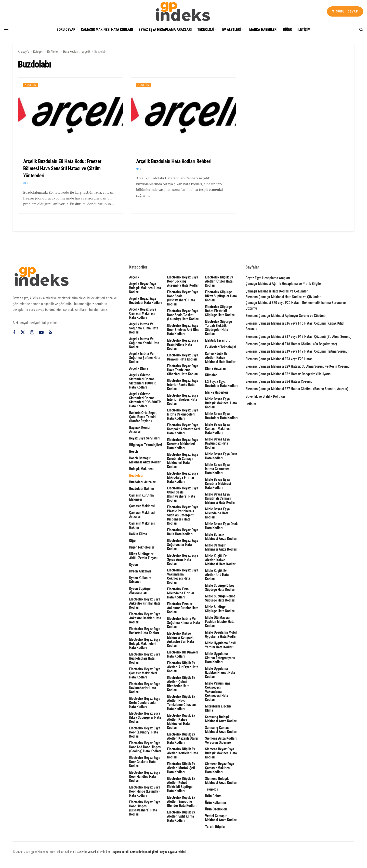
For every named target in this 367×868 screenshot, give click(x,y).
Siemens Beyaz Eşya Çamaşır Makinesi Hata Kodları (219, 768)
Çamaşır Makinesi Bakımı (142, 525)
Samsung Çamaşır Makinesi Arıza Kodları (221, 730)
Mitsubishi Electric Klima (218, 708)
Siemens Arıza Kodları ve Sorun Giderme (221, 740)
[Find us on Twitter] (23, 332)
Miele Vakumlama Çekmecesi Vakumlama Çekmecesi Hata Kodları (218, 691)
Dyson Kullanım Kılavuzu (140, 580)
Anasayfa (23, 52)
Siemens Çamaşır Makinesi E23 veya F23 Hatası (279, 359)
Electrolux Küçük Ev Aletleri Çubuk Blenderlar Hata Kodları (181, 684)
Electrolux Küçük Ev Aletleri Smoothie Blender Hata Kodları (182, 802)
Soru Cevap (66, 30)
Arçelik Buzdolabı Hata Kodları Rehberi (174, 161)
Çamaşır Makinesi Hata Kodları (107, 30)
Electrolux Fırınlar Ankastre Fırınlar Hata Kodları (183, 608)
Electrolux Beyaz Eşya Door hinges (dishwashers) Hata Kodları (145, 808)
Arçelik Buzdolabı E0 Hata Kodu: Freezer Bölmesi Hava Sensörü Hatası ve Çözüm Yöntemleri (62, 168)
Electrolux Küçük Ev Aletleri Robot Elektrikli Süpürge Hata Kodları (181, 785)
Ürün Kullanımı (215, 803)
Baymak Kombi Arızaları (140, 430)
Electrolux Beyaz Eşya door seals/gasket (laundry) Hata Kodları (183, 315)
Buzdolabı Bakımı (142, 489)
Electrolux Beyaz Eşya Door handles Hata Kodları (145, 777)
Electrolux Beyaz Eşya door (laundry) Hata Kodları (145, 732)
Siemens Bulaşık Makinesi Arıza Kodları (221, 781)
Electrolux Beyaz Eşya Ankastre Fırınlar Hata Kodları (145, 603)
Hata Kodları (71, 52)
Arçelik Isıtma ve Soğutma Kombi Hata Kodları (144, 343)
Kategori (38, 52)
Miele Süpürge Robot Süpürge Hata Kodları (220, 598)
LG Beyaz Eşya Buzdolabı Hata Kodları (221, 384)
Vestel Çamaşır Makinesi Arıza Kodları (221, 818)
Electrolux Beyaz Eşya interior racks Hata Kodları (183, 385)
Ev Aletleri (232, 30)
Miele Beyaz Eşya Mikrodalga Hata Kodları (217, 513)
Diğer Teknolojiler (142, 547)
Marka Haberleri (263, 30)
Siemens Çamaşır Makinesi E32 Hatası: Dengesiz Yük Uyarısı (288, 374)
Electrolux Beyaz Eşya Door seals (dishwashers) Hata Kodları (183, 298)
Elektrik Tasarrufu (218, 340)
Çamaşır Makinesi (142, 506)
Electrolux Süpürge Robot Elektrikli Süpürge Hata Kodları (220, 311)
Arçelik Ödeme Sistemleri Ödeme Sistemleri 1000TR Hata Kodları (142, 381)
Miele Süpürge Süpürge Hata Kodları (220, 609)
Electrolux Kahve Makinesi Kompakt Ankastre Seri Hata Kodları (181, 639)
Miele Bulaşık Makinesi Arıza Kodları (221, 537)
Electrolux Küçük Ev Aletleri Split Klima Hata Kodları (181, 816)
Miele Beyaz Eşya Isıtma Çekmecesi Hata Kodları (218, 469)
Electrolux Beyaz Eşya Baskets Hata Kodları (145, 631)
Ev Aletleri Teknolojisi (220, 347)
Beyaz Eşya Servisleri (145, 438)
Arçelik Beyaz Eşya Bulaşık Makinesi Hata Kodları (145, 288)
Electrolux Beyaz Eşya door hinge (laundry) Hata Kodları (145, 791)
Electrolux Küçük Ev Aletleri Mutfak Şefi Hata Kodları (181, 768)
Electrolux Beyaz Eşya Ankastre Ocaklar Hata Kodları (145, 618)
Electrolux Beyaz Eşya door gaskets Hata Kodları (145, 762)
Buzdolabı (100, 52)
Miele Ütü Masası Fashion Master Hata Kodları (220, 622)
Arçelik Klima (139, 368)
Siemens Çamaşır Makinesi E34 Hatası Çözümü (279, 381)
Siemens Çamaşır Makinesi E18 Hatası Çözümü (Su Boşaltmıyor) (291, 344)
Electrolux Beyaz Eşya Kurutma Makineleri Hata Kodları (183, 444)
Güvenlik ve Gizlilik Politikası (266, 396)
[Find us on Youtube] (41, 333)
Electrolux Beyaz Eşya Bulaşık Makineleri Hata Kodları (145, 644)
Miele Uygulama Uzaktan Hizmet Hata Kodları (220, 673)
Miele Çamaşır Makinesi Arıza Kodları (221, 547)
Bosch (134, 451)
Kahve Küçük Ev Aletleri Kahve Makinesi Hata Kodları (221, 358)
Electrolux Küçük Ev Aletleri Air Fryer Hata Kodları (183, 667)
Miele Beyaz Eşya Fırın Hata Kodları (221, 456)
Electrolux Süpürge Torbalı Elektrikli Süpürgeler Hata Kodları (218, 328)
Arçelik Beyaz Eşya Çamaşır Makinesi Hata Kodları (143, 313)
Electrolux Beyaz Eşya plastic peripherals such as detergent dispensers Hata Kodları (183, 515)
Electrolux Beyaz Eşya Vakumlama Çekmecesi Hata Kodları (183, 576)
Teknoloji (206, 30)
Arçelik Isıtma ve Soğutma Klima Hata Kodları (144, 328)
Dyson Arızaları (140, 571)
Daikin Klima (138, 534)
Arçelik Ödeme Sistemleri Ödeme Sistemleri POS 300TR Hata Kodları (145, 400)
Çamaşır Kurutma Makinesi (142, 497)
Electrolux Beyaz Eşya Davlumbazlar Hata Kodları (145, 688)
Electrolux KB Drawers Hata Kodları (183, 654)
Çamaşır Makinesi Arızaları (142, 515)
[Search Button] (361, 30)
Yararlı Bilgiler (215, 826)
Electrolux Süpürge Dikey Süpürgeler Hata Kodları (221, 296)
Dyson (134, 565)
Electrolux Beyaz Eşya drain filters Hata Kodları (183, 344)
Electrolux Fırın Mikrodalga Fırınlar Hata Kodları (181, 593)
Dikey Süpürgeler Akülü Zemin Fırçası (143, 556)
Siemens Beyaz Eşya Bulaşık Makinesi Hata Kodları (221, 753)
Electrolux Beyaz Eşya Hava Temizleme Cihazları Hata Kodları (183, 370)
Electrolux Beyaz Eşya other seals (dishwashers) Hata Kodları (183, 494)
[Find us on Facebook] (14, 333)
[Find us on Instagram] (32, 333)
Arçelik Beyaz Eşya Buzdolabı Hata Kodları (146, 301)
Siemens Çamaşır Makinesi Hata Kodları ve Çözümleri (283, 297)
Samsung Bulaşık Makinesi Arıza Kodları (221, 719)
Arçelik (86, 52)
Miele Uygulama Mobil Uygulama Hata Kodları (221, 634)
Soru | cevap (345, 11)
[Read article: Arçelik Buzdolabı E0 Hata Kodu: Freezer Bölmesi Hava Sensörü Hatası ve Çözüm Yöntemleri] (70, 115)
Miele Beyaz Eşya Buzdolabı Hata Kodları (221, 416)
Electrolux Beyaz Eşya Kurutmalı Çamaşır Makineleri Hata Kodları (183, 461)
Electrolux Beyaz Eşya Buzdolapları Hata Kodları (145, 658)
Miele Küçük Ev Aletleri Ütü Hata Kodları (217, 575)
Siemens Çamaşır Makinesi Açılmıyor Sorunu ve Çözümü (285, 316)
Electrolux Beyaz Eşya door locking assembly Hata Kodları (183, 281)
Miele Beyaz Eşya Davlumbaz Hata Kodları (217, 443)
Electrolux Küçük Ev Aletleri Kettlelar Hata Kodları (183, 753)
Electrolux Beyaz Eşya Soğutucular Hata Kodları (183, 545)
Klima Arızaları (215, 368)
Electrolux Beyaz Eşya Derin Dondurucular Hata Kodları (145, 703)
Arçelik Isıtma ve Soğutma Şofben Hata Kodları (145, 358)
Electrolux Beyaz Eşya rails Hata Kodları (183, 532)
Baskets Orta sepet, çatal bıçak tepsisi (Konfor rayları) (143, 417)
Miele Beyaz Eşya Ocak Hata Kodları (221, 526)
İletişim (304, 30)
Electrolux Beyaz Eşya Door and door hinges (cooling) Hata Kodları (145, 747)
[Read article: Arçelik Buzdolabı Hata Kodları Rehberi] (183, 115)
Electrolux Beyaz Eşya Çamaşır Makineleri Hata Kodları (145, 673)
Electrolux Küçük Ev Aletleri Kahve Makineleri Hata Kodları (181, 722)
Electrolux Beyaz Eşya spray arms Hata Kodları (183, 559)
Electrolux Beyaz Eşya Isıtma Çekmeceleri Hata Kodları (183, 414)
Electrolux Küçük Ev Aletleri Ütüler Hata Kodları (219, 281)
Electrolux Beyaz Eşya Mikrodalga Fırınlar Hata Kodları (183, 477)
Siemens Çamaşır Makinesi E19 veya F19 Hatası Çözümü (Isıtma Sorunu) (297, 351)
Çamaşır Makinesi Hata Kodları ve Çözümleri (277, 291)
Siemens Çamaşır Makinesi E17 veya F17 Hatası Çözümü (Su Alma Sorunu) (298, 337)
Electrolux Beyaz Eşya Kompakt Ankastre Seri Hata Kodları (183, 429)
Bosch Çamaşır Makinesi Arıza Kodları (145, 460)
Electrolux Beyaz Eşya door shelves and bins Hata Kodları (183, 330)
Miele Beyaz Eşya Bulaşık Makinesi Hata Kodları (221, 403)
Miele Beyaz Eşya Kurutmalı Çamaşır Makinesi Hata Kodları (221, 498)
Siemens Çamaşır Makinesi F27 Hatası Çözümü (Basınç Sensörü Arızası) (297, 389)
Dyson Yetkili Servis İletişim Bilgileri (136, 852)
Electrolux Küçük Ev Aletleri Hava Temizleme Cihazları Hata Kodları (182, 703)
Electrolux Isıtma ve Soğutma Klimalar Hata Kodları (184, 623)
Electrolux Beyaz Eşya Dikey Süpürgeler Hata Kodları (145, 717)
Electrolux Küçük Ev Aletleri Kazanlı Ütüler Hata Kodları (183, 738)
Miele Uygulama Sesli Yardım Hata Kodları (220, 645)
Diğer (288, 30)
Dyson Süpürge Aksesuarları (140, 591)
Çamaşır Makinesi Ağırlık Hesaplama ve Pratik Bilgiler (284, 284)
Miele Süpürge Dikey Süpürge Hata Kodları (220, 587)
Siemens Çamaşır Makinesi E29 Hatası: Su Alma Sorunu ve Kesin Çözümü (297, 366)
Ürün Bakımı (214, 796)
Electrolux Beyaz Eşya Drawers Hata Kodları (183, 357)
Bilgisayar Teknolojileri (146, 445)
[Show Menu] (6, 30)
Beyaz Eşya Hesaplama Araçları (165, 30)
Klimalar (211, 375)
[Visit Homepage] (183, 12)
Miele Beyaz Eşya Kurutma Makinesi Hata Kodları (218, 484)
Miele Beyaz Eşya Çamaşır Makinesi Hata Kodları (218, 429)
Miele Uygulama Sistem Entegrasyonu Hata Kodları (220, 658)
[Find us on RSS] (50, 333)
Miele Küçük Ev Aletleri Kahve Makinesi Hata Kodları (221, 560)
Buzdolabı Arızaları (143, 482)
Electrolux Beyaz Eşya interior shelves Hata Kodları (183, 399)
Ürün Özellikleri (216, 809)
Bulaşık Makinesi (141, 469)
